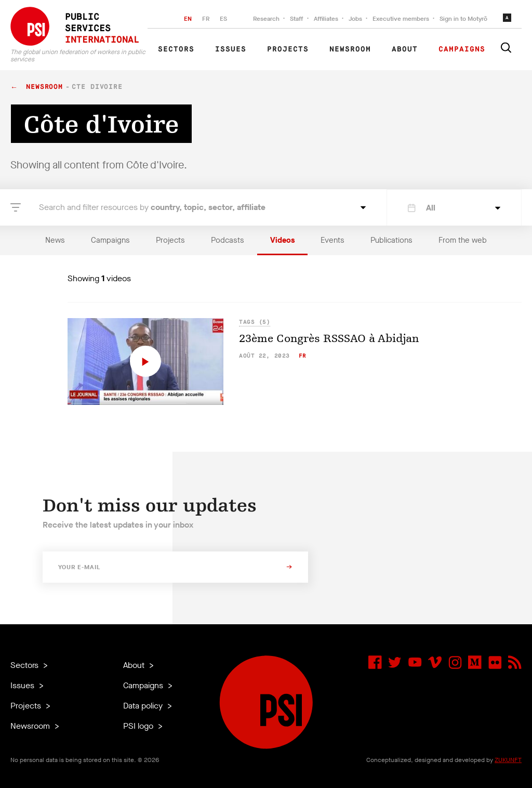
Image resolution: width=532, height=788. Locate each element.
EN (188, 19)
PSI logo (139, 726)
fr (303, 356)
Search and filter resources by (152, 207)
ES (223, 19)
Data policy (144, 706)
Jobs (355, 19)
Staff (297, 19)
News (55, 240)
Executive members (401, 19)
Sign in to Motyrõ (463, 19)
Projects (288, 49)
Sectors (176, 49)
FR (206, 19)
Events (332, 240)
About (405, 49)
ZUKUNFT (508, 760)
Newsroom (350, 49)
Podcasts (228, 240)
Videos (282, 240)
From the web (463, 240)
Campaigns (462, 49)
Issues (231, 49)
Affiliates (326, 19)
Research (266, 19)
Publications (391, 240)
